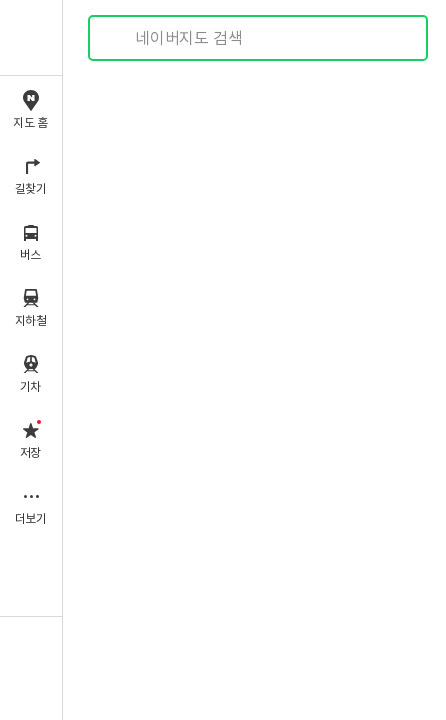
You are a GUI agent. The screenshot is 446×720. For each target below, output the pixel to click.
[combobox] (259, 38)
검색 (118, 38)
